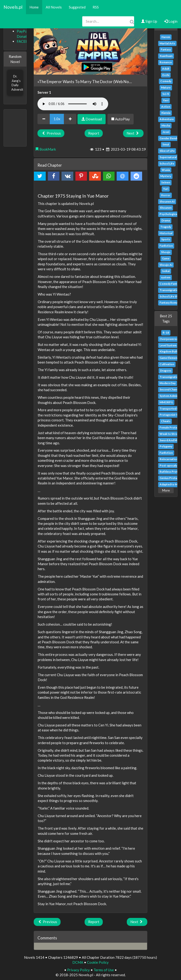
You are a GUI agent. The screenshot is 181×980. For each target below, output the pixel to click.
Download (92, 119)
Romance (166, 62)
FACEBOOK (26, 41)
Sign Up (149, 21)
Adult (166, 69)
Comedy (166, 81)
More (166, 490)
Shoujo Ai (166, 265)
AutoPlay (121, 119)
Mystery (166, 176)
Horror (166, 195)
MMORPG (166, 402)
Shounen (166, 208)
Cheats (166, 421)
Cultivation (167, 364)
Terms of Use (104, 970)
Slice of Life (167, 151)
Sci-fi (166, 94)
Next (133, 133)
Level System (168, 345)
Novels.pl (13, 7)
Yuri (166, 189)
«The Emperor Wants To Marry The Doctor (75, 82)
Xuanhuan (166, 56)
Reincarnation (169, 459)
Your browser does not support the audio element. (73, 104)
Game (166, 258)
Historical (166, 233)
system (166, 277)
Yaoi (166, 100)
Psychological (169, 214)
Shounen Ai (167, 202)
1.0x (57, 119)
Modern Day (168, 383)
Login (171, 21)
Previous (51, 133)
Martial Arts (167, 43)
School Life (167, 163)
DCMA (78, 962)
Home (34, 7)
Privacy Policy (78, 970)
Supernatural (168, 157)
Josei (166, 132)
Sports (166, 239)
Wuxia (166, 170)
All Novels (54, 7)
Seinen (166, 182)
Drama (166, 220)
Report (94, 133)
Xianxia (166, 113)
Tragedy (166, 227)
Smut (166, 144)
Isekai (166, 271)
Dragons (166, 371)
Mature (166, 87)
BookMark (45, 149)
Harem (166, 37)
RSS (96, 7)
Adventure (167, 119)
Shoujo (166, 252)
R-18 (166, 333)
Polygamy (166, 446)
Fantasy (166, 49)
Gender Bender (170, 138)
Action (166, 107)
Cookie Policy (98, 962)
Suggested (77, 7)
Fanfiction (166, 246)
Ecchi (166, 75)
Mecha (166, 125)
